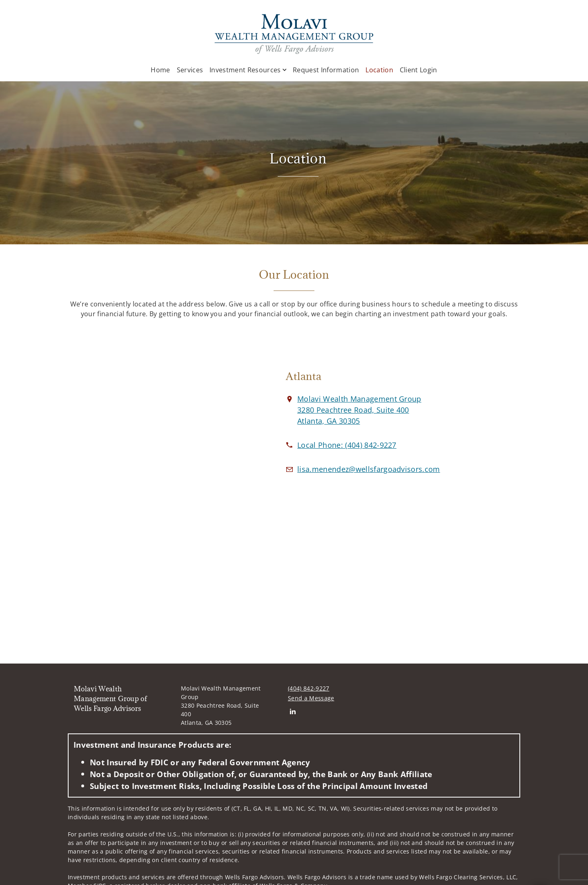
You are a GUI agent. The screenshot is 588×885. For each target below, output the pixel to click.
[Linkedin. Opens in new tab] (293, 711)
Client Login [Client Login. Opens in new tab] (419, 70)
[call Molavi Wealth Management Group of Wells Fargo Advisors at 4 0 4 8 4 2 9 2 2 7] (347, 445)
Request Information (326, 70)
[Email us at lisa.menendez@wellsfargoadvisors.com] (369, 469)
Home (160, 70)
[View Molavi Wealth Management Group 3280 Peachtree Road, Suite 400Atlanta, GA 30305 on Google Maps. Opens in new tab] (359, 410)
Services (190, 70)
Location (379, 70)
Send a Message (311, 698)
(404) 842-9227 (308, 688)
